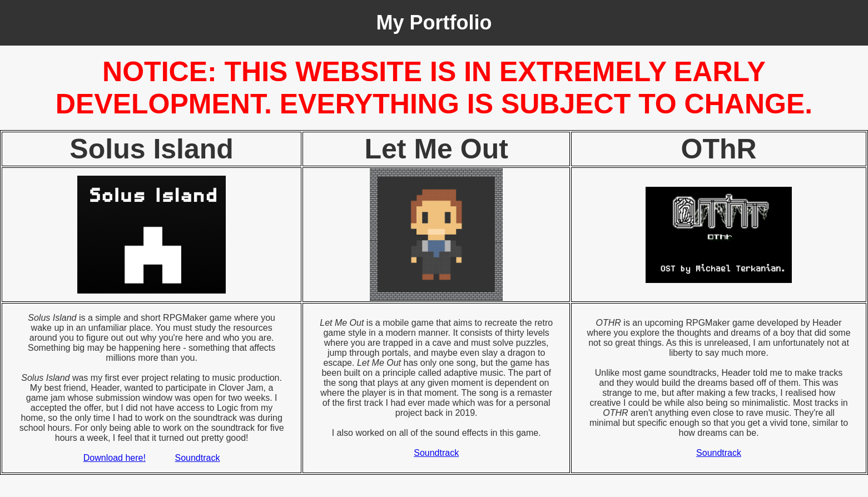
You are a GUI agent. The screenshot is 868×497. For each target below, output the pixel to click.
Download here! (115, 458)
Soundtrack (198, 458)
